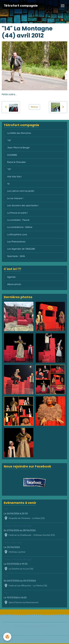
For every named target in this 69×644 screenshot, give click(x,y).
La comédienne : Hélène (20, 227)
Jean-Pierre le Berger (19, 148)
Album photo (14, 284)
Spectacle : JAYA (16, 256)
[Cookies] (7, 637)
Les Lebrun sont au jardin (21, 191)
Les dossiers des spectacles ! (23, 206)
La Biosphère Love (17, 235)
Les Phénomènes (16, 242)
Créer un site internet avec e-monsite (34, 626)
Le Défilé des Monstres (19, 133)
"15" (9, 169)
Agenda (11, 277)
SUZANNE (12, 155)
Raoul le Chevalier (17, 162)
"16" (9, 140)
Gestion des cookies (35, 640)
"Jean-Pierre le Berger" (18, 526)
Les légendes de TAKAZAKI (21, 249)
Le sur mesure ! (15, 198)
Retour (34, 107)
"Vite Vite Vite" (13, 543)
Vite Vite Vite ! (14, 177)
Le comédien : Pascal (18, 220)
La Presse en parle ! (17, 213)
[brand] (21, 6)
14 (8, 184)
